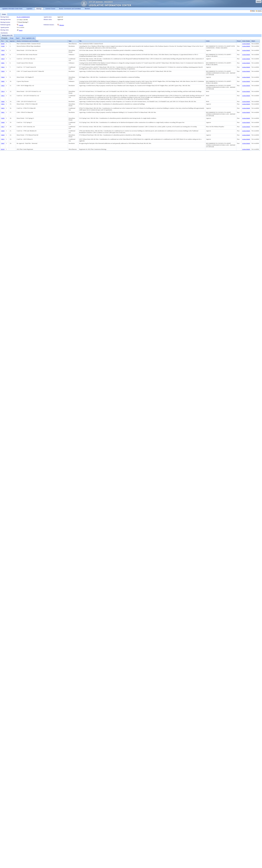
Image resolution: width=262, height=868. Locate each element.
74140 (3, 46)
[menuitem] (4, 38)
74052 (3, 104)
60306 (3, 44)
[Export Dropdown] (18, 38)
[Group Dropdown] (12, 38)
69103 (3, 149)
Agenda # (12, 41)
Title (80, 41)
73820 (3, 77)
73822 (3, 67)
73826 (3, 71)
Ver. (7, 41)
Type (70, 41)
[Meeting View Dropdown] (28, 38)
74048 (3, 122)
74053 (3, 108)
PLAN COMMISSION (23, 17)
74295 (3, 118)
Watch (21, 30)
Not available (20, 27)
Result (239, 41)
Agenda (21, 25)
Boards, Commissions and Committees (28, 41)
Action (208, 41)
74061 (3, 112)
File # (2, 41)
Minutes (62, 25)
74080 (3, 55)
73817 (3, 127)
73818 (3, 50)
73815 (3, 96)
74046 (3, 101)
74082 (3, 81)
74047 (3, 143)
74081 (3, 63)
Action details (246, 44)
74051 (3, 139)
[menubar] (18, 38)
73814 (3, 91)
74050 (3, 135)
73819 (3, 59)
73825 (3, 86)
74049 (3, 131)
